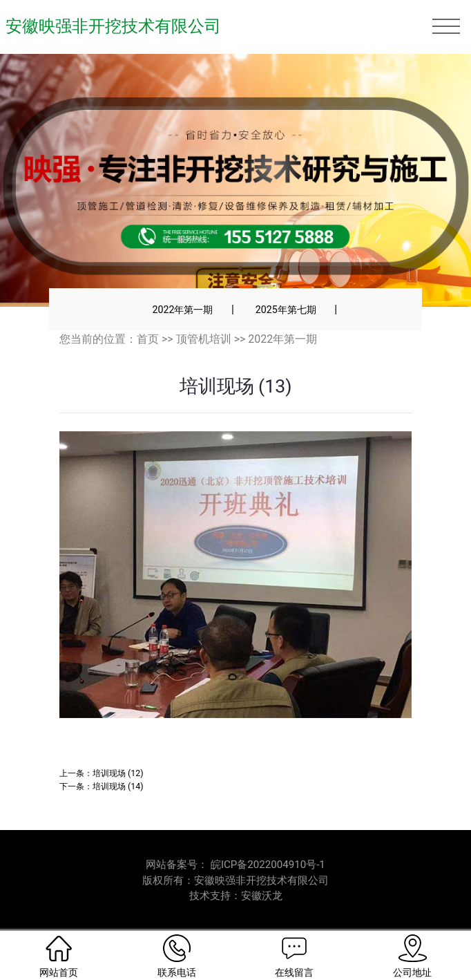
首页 (148, 339)
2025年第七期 (286, 310)
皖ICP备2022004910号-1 (268, 865)
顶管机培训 (204, 339)
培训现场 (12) (118, 773)
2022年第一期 (182, 310)
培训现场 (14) (118, 786)
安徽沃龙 (262, 896)
